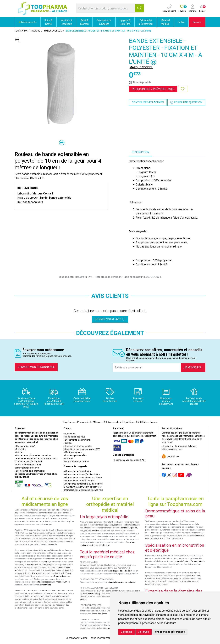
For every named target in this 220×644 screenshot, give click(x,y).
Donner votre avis (110, 319)
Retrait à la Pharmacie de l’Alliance (179, 446)
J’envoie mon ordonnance (36, 367)
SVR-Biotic (198, 536)
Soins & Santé (48, 22)
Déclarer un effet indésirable (78, 446)
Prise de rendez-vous (75, 437)
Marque (36, 31)
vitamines (47, 585)
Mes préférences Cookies (77, 462)
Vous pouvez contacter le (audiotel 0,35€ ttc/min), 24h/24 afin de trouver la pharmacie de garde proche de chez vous (84, 487)
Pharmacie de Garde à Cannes (79, 481)
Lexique (68, 443)
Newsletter (21, 449)
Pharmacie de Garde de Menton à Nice (83, 478)
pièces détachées (99, 614)
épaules (134, 528)
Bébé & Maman (84, 22)
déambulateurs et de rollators (122, 582)
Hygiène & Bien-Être (125, 22)
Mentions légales (73, 452)
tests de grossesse (44, 582)
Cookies (68, 458)
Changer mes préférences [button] (170, 632)
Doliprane (44, 562)
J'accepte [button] (126, 632)
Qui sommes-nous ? (25, 446)
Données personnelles (75, 455)
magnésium (62, 582)
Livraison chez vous (172, 449)
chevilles (95, 531)
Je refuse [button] (144, 632)
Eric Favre (196, 576)
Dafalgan (46, 565)
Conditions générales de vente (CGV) (82, 449)
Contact (19, 452)
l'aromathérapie (198, 561)
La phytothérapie (181, 561)
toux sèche (63, 567)
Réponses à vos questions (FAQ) (129, 460)
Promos (197, 22)
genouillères (108, 525)
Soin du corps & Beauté (104, 22)
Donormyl (58, 576)
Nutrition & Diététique (66, 22)
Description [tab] (140, 152)
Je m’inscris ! (193, 367)
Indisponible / (153, 89)
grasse (18, 570)
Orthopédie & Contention (146, 22)
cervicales (125, 528)
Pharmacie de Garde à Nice (77, 471)
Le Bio (181, 22)
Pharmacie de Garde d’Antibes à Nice (82, 475)
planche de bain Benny (90, 594)
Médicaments (27, 22)
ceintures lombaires (123, 525)
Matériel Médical (165, 22)
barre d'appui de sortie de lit (120, 571)
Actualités (69, 434)
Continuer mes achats (148, 102)
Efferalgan (31, 565)
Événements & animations (77, 440)
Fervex (68, 573)
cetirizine (34, 573)
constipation (69, 570)
